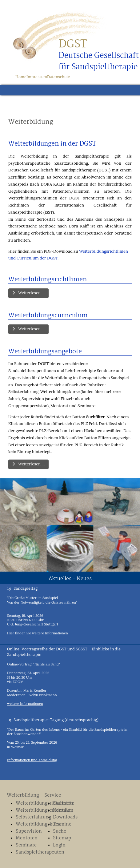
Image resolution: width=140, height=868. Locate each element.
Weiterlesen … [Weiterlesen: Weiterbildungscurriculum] (28, 329)
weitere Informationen (25, 704)
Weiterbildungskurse (29, 824)
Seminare (26, 845)
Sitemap (62, 838)
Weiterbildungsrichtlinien (48, 280)
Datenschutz (58, 77)
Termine (62, 824)
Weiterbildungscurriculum (48, 316)
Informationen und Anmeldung (32, 760)
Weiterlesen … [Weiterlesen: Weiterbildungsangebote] (28, 464)
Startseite (64, 804)
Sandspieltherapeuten (29, 852)
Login (59, 845)
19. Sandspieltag (22, 589)
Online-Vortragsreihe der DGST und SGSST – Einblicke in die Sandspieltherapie (64, 652)
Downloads (65, 817)
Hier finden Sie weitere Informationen (38, 633)
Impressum (37, 77)
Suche (60, 832)
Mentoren (27, 838)
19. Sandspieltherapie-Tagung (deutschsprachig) (53, 720)
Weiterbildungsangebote (45, 352)
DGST (73, 44)
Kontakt (62, 811)
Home (21, 77)
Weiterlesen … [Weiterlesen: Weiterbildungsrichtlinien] (28, 293)
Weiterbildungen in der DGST (52, 144)
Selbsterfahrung (29, 817)
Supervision (29, 832)
